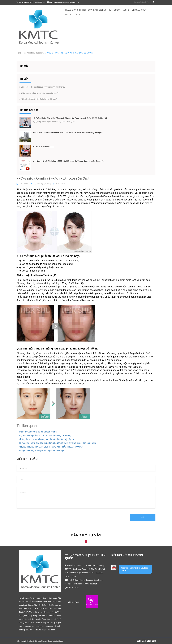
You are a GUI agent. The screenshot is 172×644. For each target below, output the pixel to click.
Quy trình (93, 10)
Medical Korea (139, 10)
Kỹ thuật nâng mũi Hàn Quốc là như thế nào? (39, 99)
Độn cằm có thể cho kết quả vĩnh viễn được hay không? (43, 87)
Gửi (143, 517)
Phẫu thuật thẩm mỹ (35, 53)
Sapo (61, 641)
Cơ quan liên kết (122, 10)
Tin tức (68, 15)
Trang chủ (70, 10)
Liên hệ (77, 15)
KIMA (110, 10)
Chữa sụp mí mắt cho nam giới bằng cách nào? (40, 93)
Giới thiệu (82, 10)
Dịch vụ (103, 10)
